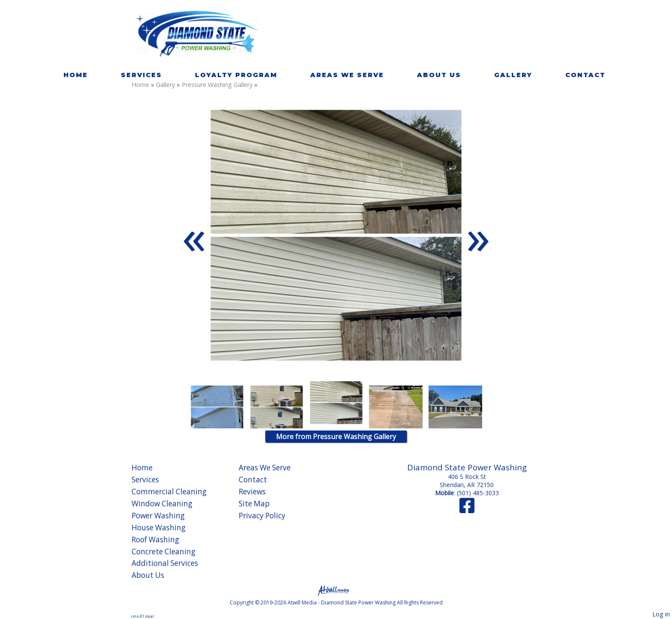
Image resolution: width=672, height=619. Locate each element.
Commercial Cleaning (169, 492)
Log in (661, 614)
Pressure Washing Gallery (218, 85)
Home (76, 75)
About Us (439, 75)
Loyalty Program (236, 75)
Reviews (252, 492)
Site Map (254, 504)
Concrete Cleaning (163, 552)
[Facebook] (467, 510)
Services (141, 75)
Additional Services (165, 563)
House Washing (159, 528)
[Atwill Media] (336, 590)
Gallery (513, 75)
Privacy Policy (262, 516)
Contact (585, 75)
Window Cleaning (162, 504)
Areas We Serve (347, 75)
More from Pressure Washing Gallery (336, 437)
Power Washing (158, 516)
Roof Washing (155, 540)
